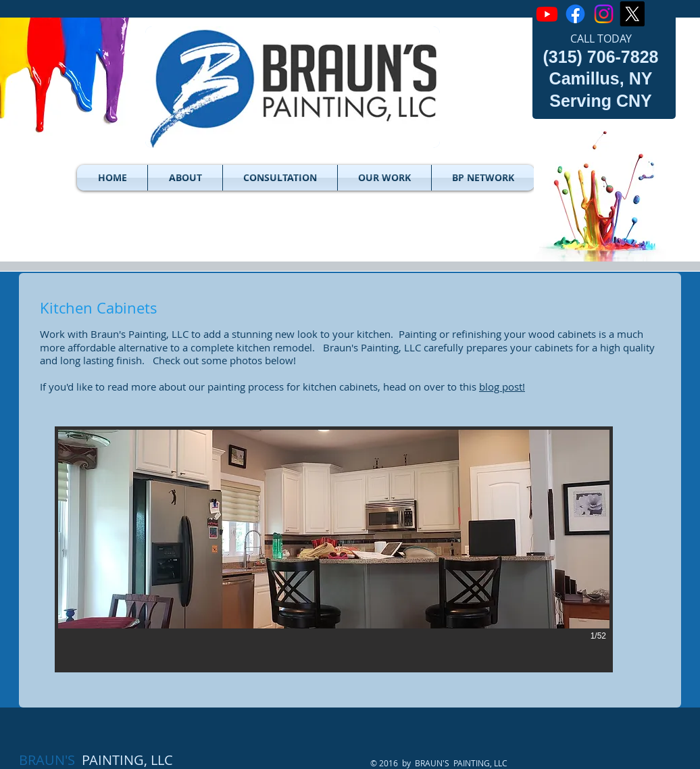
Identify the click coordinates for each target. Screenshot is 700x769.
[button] (185, 178)
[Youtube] (547, 14)
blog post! (502, 387)
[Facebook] (575, 14)
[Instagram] (604, 14)
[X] (632, 14)
